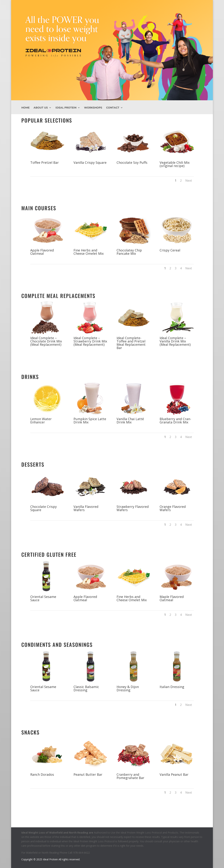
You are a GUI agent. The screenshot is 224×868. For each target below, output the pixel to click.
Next (189, 181)
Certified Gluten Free (49, 554)
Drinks (30, 377)
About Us (41, 108)
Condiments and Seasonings (57, 645)
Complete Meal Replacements (58, 296)
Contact (113, 108)
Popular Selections (47, 120)
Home (25, 108)
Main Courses (39, 208)
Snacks (30, 732)
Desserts (33, 464)
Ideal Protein (66, 108)
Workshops (93, 108)
